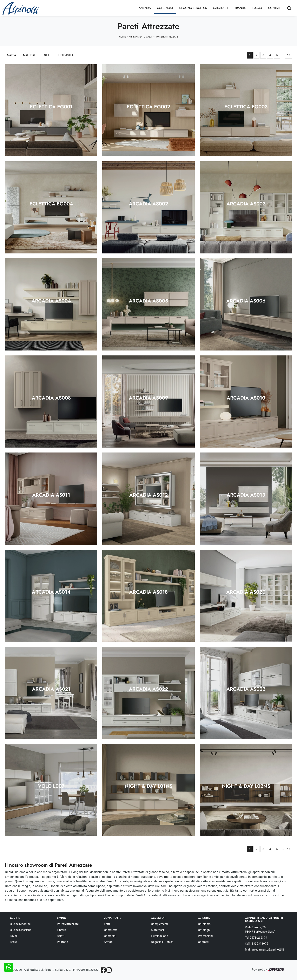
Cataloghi (221, 8)
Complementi (159, 924)
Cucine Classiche (21, 930)
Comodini (110, 936)
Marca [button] (11, 55)
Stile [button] (48, 55)
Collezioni (165, 8)
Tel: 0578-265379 (256, 938)
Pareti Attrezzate (167, 37)
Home (122, 37)
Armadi (109, 942)
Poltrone (62, 942)
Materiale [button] (30, 55)
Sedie (13, 942)
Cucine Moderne (20, 924)
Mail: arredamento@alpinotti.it (265, 950)
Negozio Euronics (193, 8)
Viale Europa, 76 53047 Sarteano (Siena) (260, 929)
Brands (240, 8)
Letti (107, 924)
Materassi (157, 930)
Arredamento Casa (140, 37)
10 (289, 55)
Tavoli (14, 936)
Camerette (111, 930)
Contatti (275, 8)
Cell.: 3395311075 (257, 944)
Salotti (61, 936)
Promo (257, 8)
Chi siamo (204, 924)
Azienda (145, 8)
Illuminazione (159, 936)
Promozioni (205, 936)
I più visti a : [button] (67, 55)
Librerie (62, 930)
